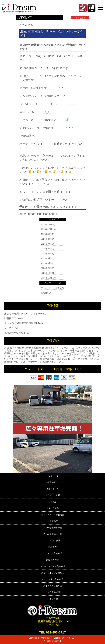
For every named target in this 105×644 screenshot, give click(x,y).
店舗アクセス (52, 489)
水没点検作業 (52, 560)
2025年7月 (46, 244)
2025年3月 (46, 263)
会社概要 (52, 502)
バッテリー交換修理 (53, 553)
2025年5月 (46, 254)
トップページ (52, 476)
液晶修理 (52, 547)
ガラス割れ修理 (53, 540)
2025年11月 (47, 224)
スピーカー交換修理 (53, 586)
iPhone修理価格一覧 (52, 534)
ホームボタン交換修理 (52, 579)
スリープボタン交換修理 (53, 573)
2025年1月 (46, 273)
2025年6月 (46, 249)
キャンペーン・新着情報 (52, 288)
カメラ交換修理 (53, 592)
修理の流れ (53, 482)
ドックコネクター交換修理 (52, 566)
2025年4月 (46, 258)
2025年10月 (47, 229)
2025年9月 (46, 234)
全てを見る (80, 18)
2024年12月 (47, 278)
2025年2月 (46, 268)
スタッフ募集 (52, 508)
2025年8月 (46, 239)
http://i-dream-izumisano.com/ (38, 214)
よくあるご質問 (53, 495)
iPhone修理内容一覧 (52, 528)
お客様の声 (46, 293)
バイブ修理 (53, 599)
